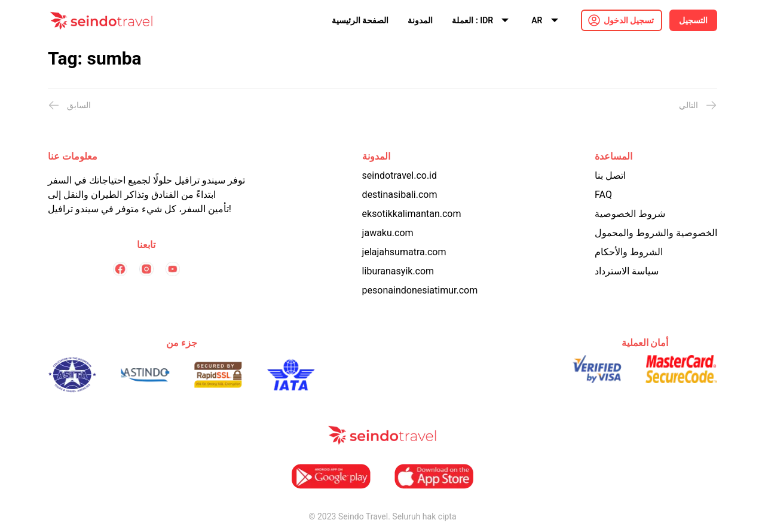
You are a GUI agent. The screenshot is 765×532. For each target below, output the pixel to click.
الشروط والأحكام (629, 252)
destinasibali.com (400, 195)
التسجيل (693, 20)
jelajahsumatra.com (404, 252)
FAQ (603, 195)
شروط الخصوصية (630, 214)
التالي (698, 105)
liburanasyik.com (398, 271)
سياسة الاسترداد (627, 271)
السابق (69, 105)
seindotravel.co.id (400, 175)
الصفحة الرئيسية (360, 20)
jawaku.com (388, 233)
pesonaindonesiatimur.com (420, 290)
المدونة (420, 20)
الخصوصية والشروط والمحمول (656, 233)
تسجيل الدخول (629, 20)
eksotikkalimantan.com (412, 214)
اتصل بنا (610, 175)
